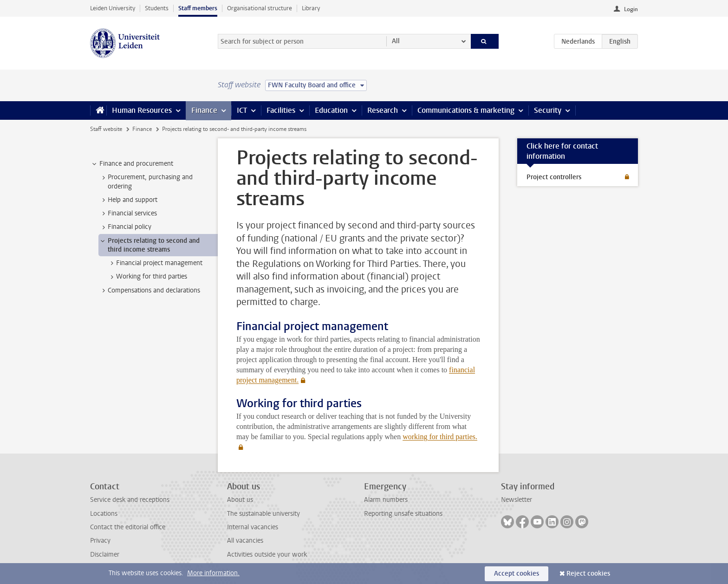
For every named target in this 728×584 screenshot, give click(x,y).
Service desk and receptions (130, 500)
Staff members (198, 8)
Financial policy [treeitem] (125, 227)
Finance (204, 110)
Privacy (100, 541)
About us (240, 500)
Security (548, 110)
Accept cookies (517, 574)
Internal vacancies (253, 527)
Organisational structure (260, 8)
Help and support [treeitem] (128, 200)
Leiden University (113, 8)
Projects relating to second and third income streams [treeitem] (149, 245)
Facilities (281, 110)
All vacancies (245, 541)
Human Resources (142, 110)
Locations (104, 514)
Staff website (106, 129)
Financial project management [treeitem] (155, 263)
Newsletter (517, 500)
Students (157, 8)
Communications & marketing (466, 110)
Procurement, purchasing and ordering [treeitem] (146, 182)
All (396, 41)
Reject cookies (588, 574)
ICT (242, 110)
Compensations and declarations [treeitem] (149, 291)
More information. (213, 573)
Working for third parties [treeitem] (147, 277)
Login (631, 9)
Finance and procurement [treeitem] (132, 164)
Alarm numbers (386, 500)
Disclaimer (105, 555)
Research (383, 110)
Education (331, 110)
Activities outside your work (267, 555)
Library (311, 8)
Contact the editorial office (128, 527)
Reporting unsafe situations (403, 514)
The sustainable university (263, 514)
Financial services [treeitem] (128, 214)
